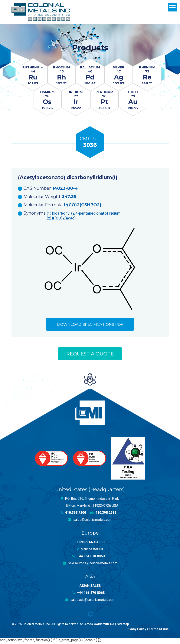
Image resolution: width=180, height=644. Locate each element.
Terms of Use (159, 630)
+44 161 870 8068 (88, 557)
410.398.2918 (103, 514)
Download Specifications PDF (90, 325)
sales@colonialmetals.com (90, 521)
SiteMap (123, 625)
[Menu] (172, 7)
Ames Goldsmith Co (99, 625)
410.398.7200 (73, 514)
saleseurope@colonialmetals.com (90, 564)
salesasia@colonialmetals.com (90, 601)
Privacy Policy (135, 630)
